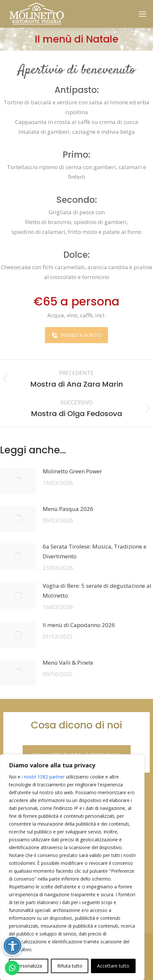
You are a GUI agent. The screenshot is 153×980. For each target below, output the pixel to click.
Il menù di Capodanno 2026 (79, 625)
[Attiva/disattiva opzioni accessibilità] (12, 946)
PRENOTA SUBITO (76, 335)
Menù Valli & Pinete (68, 663)
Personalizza (29, 966)
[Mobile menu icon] (142, 14)
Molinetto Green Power (72, 471)
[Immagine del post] (18, 481)
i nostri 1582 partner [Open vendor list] (43, 777)
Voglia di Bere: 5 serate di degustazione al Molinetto (97, 591)
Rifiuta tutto (70, 966)
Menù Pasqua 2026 (68, 509)
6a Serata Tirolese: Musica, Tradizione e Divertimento (95, 551)
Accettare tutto (113, 966)
